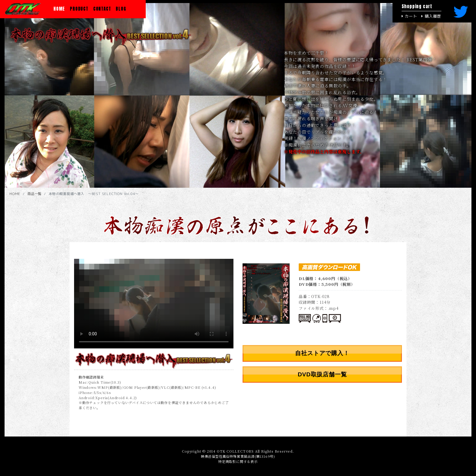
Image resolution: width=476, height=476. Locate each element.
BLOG (121, 9)
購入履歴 (431, 16)
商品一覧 (34, 194)
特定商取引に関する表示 (238, 461)
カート (410, 16)
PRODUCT (79, 9)
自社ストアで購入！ (322, 353)
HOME (60, 9)
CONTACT (102, 9)
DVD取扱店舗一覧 (322, 374)
